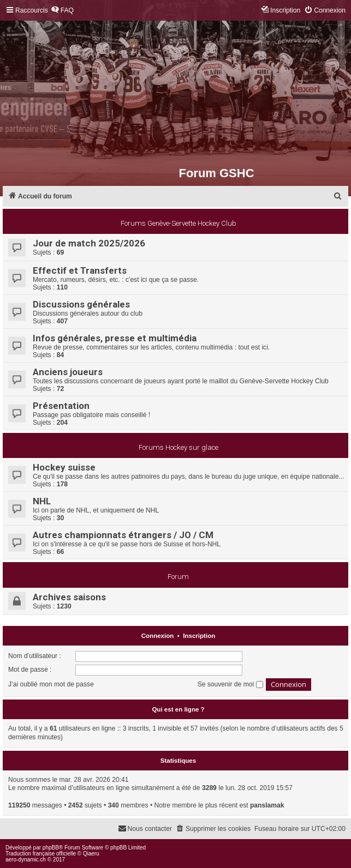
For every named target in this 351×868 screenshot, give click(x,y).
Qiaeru (91, 854)
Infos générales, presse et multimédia (115, 338)
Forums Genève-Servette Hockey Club (179, 223)
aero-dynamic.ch (26, 860)
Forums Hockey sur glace (179, 447)
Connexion (158, 636)
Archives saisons (69, 597)
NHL (42, 501)
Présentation (61, 406)
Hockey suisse (64, 467)
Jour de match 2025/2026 (89, 243)
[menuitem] (62, 11)
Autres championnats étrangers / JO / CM (123, 535)
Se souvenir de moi (230, 684)
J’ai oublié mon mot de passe (51, 684)
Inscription (199, 636)
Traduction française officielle (41, 854)
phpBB (51, 848)
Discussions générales (81, 304)
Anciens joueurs (68, 372)
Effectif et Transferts (80, 270)
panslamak (267, 805)
